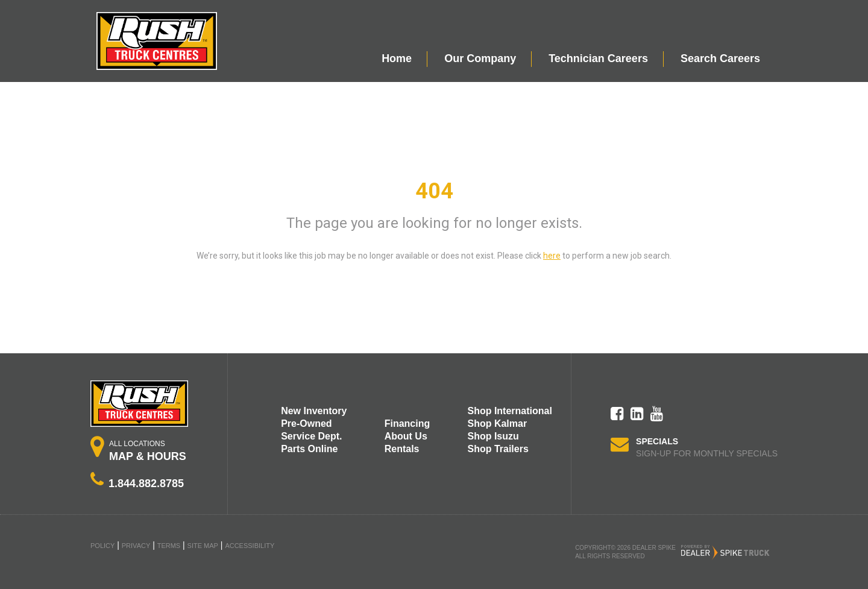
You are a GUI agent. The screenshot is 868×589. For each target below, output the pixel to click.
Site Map (203, 546)
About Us (406, 436)
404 (434, 191)
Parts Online (309, 449)
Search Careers (720, 58)
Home (397, 58)
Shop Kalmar (497, 424)
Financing (407, 424)
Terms (169, 546)
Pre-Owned (306, 424)
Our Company (480, 58)
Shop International (509, 411)
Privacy (136, 546)
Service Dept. (311, 436)
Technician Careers (598, 58)
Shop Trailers (498, 449)
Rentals (402, 449)
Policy (102, 546)
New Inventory (314, 411)
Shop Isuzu (493, 436)
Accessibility (250, 546)
